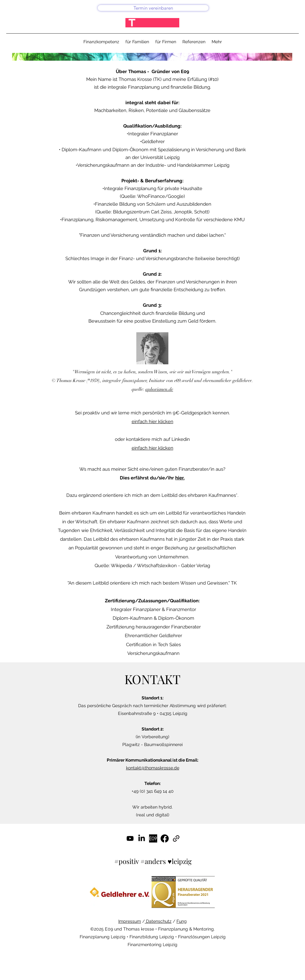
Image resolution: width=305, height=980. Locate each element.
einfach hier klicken (152, 422)
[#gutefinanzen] (153, 838)
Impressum (130, 921)
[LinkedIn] (142, 838)
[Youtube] (130, 838)
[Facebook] (165, 838)
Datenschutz (158, 921)
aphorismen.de (159, 389)
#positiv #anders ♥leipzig (153, 861)
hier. (180, 478)
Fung (182, 921)
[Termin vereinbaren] (153, 8)
